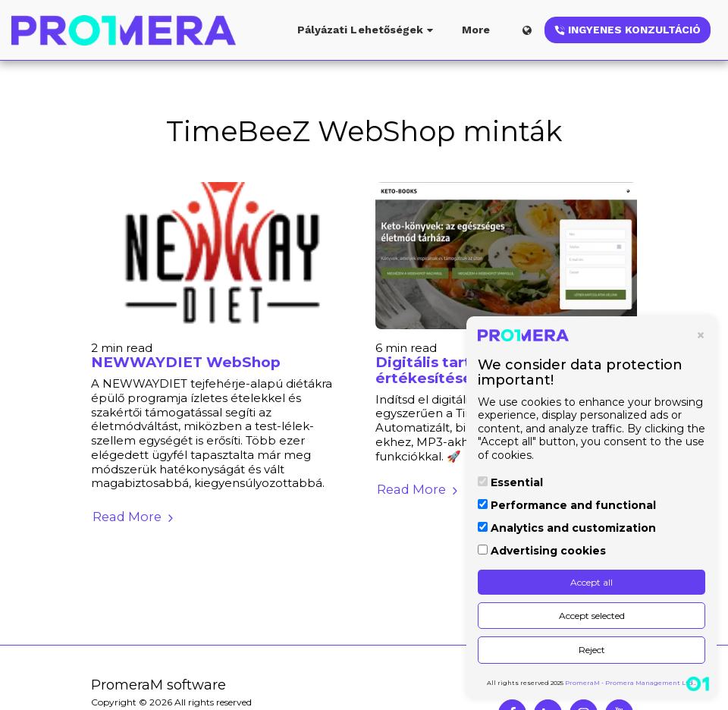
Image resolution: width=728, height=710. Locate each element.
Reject (592, 650)
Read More (135, 517)
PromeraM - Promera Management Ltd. (630, 683)
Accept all (591, 582)
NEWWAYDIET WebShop (186, 362)
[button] (367, 30)
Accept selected (592, 616)
